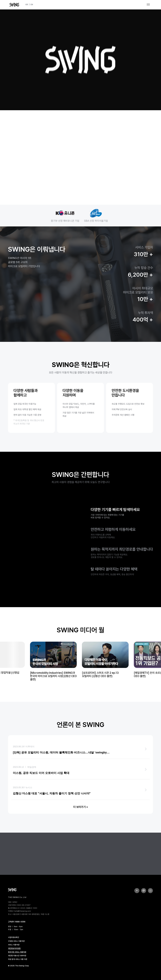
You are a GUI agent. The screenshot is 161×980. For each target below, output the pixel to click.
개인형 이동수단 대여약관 (17, 956)
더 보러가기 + (81, 807)
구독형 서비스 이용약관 (16, 941)
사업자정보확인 (14, 937)
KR (27, 5)
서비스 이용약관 (14, 945)
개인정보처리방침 (14, 948)
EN (32, 5)
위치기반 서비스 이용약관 (17, 952)
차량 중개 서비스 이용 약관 (18, 959)
